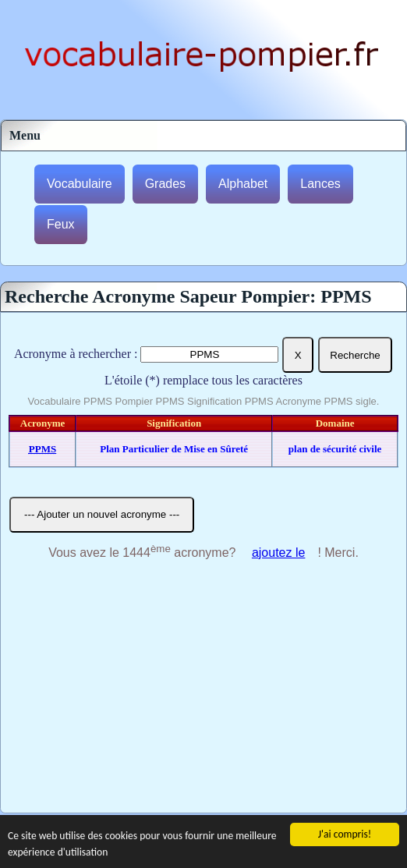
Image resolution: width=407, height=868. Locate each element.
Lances (320, 184)
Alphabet (243, 184)
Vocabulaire (80, 184)
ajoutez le (279, 553)
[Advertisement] (203, 696)
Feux (61, 224)
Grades (165, 184)
